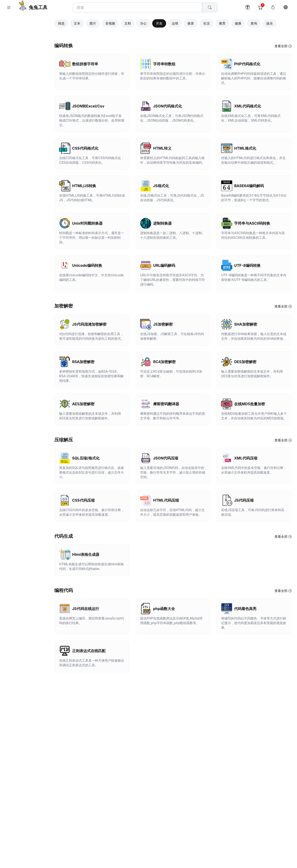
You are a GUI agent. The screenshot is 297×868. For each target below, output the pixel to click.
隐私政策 (32, 171)
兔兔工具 (38, 7)
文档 (138, 23)
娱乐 (280, 23)
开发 (170, 23)
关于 (6, 171)
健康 (249, 23)
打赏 (52, 171)
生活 (217, 23)
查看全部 (283, 45)
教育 (233, 23)
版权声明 (18, 171)
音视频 (121, 23)
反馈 (43, 171)
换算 (201, 23)
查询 (265, 23)
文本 (88, 23)
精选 (72, 23)
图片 (103, 23)
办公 (154, 23)
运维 (186, 23)
